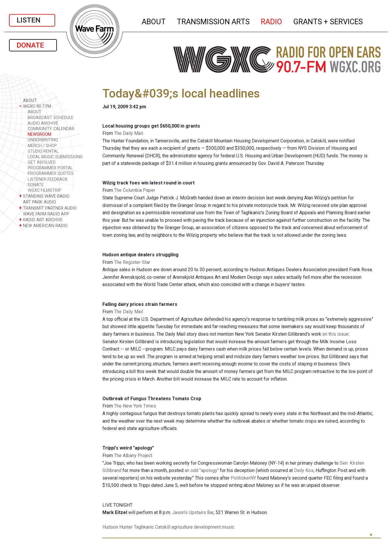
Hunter (126, 527)
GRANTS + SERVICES (328, 21)
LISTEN (32, 20)
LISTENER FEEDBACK (48, 179)
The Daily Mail (128, 133)
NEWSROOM (40, 134)
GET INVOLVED (42, 162)
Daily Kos (304, 470)
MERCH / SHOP (42, 146)
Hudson (110, 527)
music (228, 527)
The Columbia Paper (135, 190)
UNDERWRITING (43, 140)
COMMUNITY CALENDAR (51, 129)
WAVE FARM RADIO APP (44, 214)
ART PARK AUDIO (37, 202)
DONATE (33, 45)
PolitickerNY (243, 478)
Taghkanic (144, 527)
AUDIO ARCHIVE (43, 123)
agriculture (182, 527)
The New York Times (135, 406)
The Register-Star (132, 262)
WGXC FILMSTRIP (44, 190)
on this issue (335, 334)
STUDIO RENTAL (43, 151)
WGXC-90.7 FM (35, 106)
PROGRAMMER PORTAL (50, 168)
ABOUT (154, 21)
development (207, 527)
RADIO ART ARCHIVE (41, 220)
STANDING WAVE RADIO (44, 196)
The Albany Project (133, 455)
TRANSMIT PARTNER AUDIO (48, 208)
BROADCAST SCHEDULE (51, 118)
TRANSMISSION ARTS (213, 21)
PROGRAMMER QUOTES (51, 174)
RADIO (272, 21)
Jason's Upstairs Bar (193, 512)
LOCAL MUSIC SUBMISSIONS (55, 157)
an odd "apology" (202, 470)
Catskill (163, 527)
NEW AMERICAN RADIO (43, 225)
